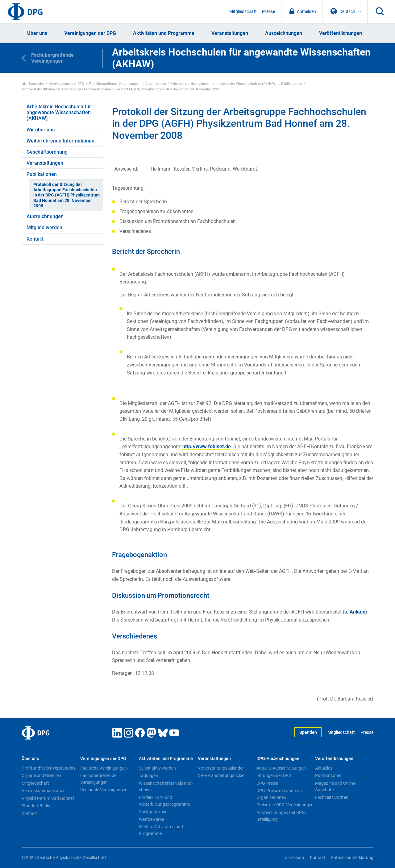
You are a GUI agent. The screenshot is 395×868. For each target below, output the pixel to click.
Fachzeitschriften (332, 797)
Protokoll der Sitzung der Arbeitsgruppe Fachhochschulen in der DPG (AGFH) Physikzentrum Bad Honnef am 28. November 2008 (67, 195)
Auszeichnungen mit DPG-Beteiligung (281, 816)
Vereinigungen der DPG (90, 33)
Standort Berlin (36, 806)
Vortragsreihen (153, 812)
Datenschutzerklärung (352, 858)
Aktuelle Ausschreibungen (281, 768)
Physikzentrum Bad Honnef (48, 798)
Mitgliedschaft (243, 12)
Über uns (37, 33)
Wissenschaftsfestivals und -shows (166, 787)
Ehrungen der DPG (274, 775)
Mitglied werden (44, 227)
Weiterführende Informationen (60, 141)
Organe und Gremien (41, 775)
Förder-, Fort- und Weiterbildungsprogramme (164, 801)
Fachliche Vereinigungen (104, 768)
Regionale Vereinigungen (104, 790)
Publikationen (292, 84)
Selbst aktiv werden (157, 768)
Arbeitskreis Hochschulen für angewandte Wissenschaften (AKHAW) (224, 84)
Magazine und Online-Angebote (336, 787)
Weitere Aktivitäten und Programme (161, 830)
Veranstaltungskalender (221, 768)
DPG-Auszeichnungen (278, 759)
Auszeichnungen (284, 33)
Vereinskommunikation (44, 791)
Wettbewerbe (152, 819)
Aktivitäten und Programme (164, 33)
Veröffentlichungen (341, 33)
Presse (268, 12)
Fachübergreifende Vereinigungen (115, 84)
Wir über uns (41, 130)
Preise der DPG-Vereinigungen (285, 805)
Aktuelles (324, 768)
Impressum (293, 858)
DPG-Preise (267, 783)
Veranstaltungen (230, 33)
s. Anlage (355, 612)
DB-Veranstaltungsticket (221, 775)
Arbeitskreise (156, 84)
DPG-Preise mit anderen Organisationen (279, 794)
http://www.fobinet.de (207, 446)
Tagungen (148, 775)
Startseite (33, 84)
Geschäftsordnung (47, 152)
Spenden (308, 732)
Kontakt (35, 239)
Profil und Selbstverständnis (48, 768)
